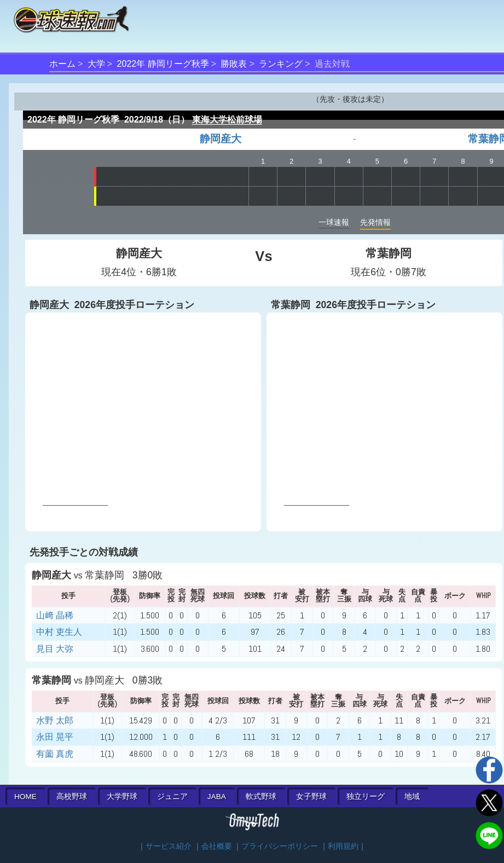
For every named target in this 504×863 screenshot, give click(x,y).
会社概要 (217, 846)
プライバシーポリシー (280, 846)
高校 (72, 797)
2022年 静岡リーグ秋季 (163, 64)
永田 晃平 (55, 737)
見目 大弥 (55, 649)
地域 (412, 797)
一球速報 (334, 222)
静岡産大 (221, 139)
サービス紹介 (169, 846)
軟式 (261, 797)
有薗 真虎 (55, 754)
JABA (217, 797)
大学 (96, 64)
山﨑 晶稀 (55, 615)
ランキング (281, 64)
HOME (25, 797)
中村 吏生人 (59, 632)
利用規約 (343, 846)
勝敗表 (234, 64)
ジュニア (172, 797)
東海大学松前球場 (227, 120)
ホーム (62, 64)
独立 (366, 797)
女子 (311, 797)
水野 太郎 (55, 720)
